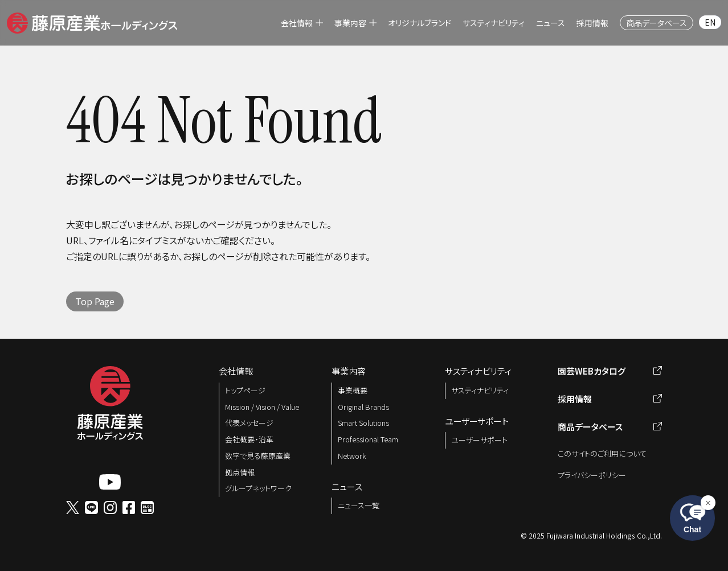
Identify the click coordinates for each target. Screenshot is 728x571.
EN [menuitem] (710, 22)
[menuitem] (302, 23)
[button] (92, 21)
